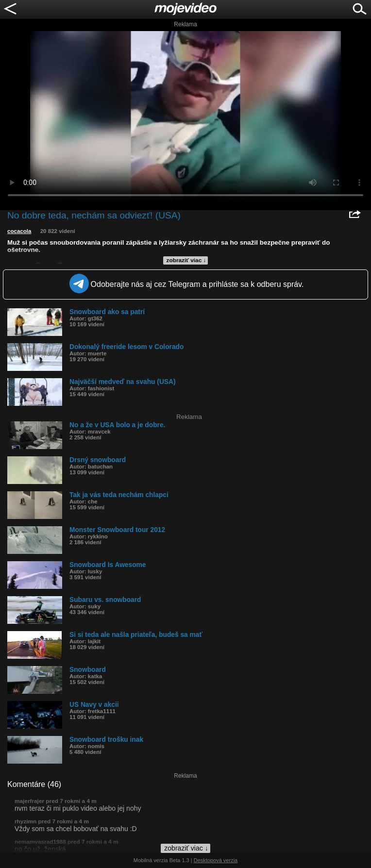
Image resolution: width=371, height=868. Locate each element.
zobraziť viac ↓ (186, 260)
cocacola (19, 231)
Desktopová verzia (216, 860)
